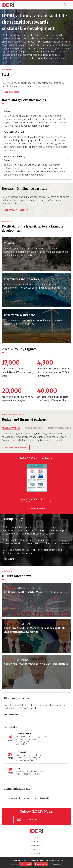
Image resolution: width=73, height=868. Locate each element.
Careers (36, 850)
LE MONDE (22, 752)
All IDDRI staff (12, 92)
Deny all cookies (41, 864)
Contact (37, 838)
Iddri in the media (37, 842)
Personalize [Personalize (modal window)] (56, 864)
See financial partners (16, 448)
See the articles (11, 714)
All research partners (17, 210)
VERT (19, 768)
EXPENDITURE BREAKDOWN (59, 428)
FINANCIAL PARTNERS (11, 428)
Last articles (11, 727)
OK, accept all (26, 864)
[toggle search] (64, 5)
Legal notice (36, 854)
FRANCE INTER (24, 734)
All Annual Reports (37, 509)
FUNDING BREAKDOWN (34, 428)
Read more (10, 559)
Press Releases (37, 846)
